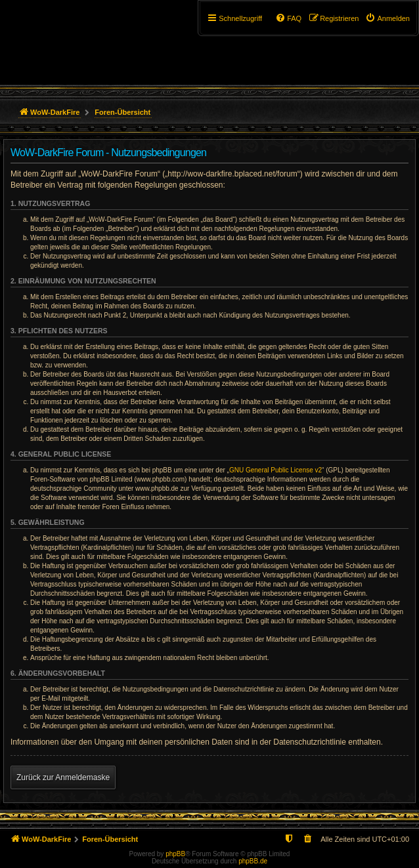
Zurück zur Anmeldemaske (63, 777)
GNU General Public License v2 (276, 470)
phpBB (175, 854)
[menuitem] (387, 18)
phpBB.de (253, 861)
